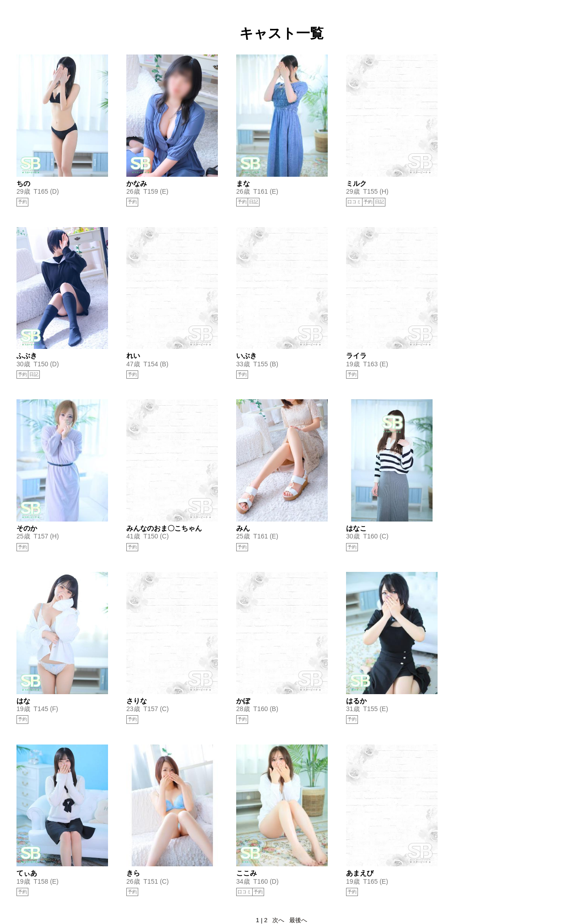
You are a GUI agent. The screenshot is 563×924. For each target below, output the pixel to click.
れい (133, 356)
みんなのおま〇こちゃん (164, 528)
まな (243, 183)
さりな (137, 701)
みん (243, 528)
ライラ (356, 356)
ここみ (246, 873)
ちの (23, 183)
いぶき (246, 356)
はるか (356, 701)
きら (133, 873)
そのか (27, 528)
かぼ (243, 701)
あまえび (360, 873)
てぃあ (27, 873)
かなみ (137, 183)
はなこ (356, 528)
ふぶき (27, 356)
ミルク (356, 183)
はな (23, 701)
